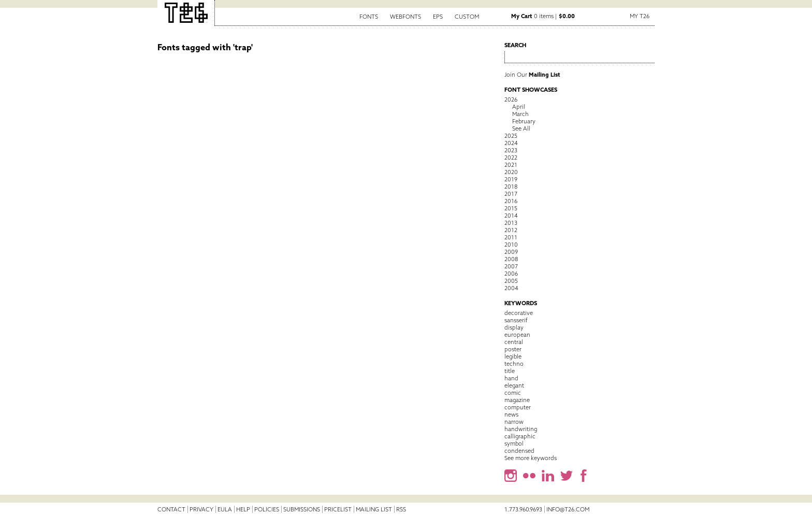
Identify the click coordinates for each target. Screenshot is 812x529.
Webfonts (405, 17)
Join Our (532, 75)
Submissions (302, 509)
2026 (511, 99)
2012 (511, 230)
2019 (511, 179)
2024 (511, 143)
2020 (511, 172)
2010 (511, 245)
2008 (511, 259)
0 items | (543, 16)
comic (513, 393)
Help (243, 509)
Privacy (201, 509)
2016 (511, 201)
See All (521, 128)
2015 (511, 208)
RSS (401, 509)
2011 (511, 237)
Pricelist (338, 509)
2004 (511, 288)
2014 (511, 216)
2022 (511, 158)
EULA (225, 509)
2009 (511, 252)
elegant (514, 385)
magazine (517, 400)
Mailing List (374, 509)
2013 (511, 223)
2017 (511, 194)
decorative (519, 313)
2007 (511, 266)
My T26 (640, 16)
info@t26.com (568, 509)
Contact (171, 509)
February (524, 121)
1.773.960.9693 (523, 509)
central (514, 342)
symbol (514, 444)
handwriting (521, 429)
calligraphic (520, 436)
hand (511, 378)
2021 (511, 165)
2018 (511, 187)
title (510, 371)
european (517, 335)
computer (518, 407)
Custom (467, 17)
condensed (519, 451)
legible (513, 356)
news (511, 414)
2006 (511, 274)
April (519, 107)
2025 (511, 136)
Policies (267, 509)
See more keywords (531, 458)
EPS (438, 17)
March (520, 114)
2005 (511, 281)
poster (513, 349)
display (514, 327)
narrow (514, 422)
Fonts (369, 17)
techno (514, 364)
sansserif (516, 320)
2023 (511, 150)
